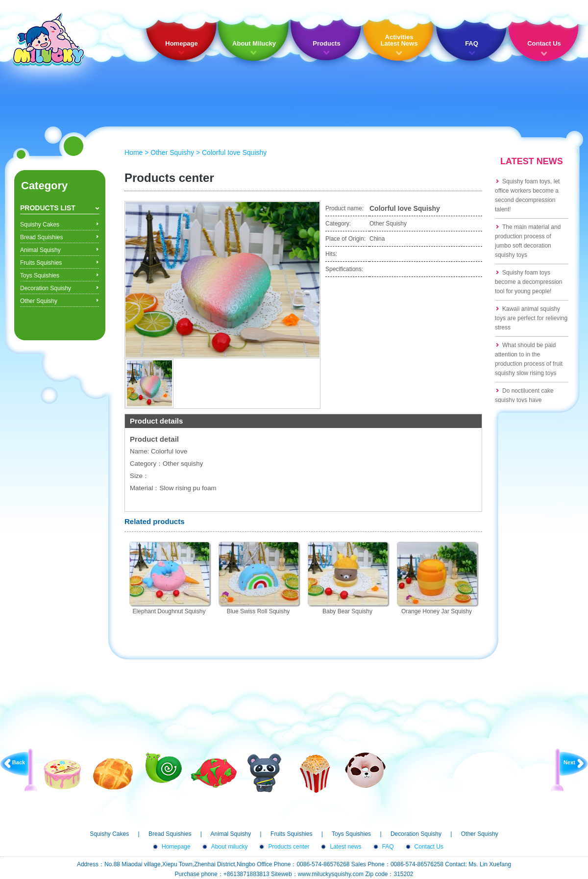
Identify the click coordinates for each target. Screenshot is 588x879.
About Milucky (254, 43)
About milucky (230, 847)
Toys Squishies (40, 276)
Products (326, 43)
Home (134, 152)
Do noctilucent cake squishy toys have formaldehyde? (524, 400)
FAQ (472, 43)
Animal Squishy (40, 250)
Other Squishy (39, 301)
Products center (289, 847)
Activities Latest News (399, 40)
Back (19, 762)
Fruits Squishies (41, 263)
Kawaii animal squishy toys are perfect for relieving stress (531, 318)
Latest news (345, 847)
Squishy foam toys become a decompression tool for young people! (528, 282)
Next (569, 762)
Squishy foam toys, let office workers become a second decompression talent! (527, 195)
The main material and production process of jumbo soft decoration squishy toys (528, 241)
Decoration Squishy (46, 288)
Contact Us (544, 43)
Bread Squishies (41, 237)
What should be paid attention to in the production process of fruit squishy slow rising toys (529, 359)
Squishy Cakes (40, 225)
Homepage (181, 43)
